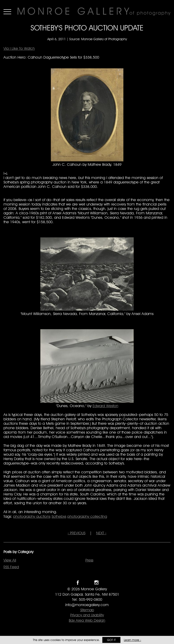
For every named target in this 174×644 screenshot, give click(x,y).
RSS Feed (11, 567)
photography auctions (32, 516)
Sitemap (87, 610)
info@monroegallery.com (87, 605)
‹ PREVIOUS (77, 533)
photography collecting (87, 516)
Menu (7, 12)
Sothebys (59, 516)
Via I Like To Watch (19, 48)
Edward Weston (105, 406)
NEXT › (101, 533)
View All (10, 560)
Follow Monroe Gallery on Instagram (96, 583)
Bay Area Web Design (87, 620)
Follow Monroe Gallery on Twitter (87, 583)
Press (89, 560)
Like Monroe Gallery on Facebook (78, 583)
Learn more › (132, 640)
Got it (111, 640)
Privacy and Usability (87, 615)
